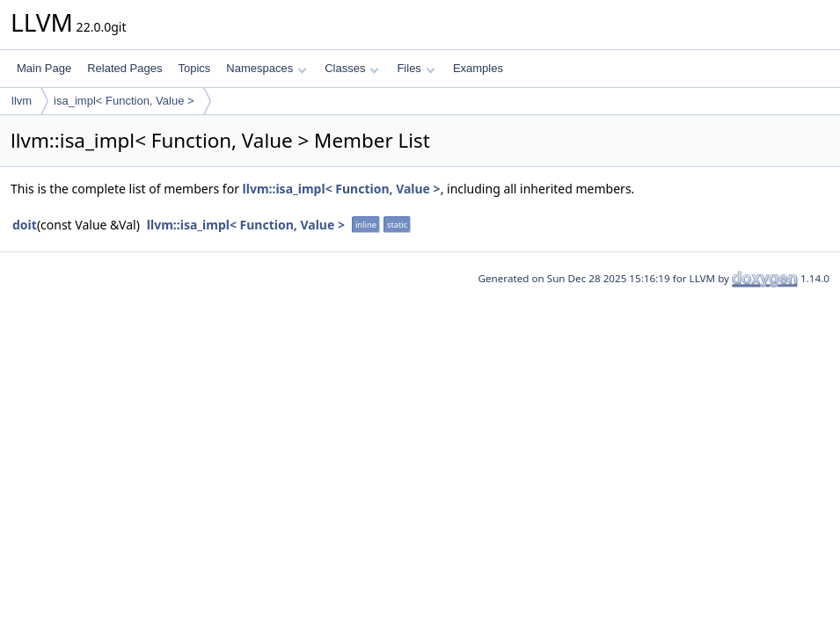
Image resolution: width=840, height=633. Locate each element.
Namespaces (266, 68)
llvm (22, 101)
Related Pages (124, 68)
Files (416, 68)
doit (25, 225)
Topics (194, 68)
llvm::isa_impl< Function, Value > (342, 189)
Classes (352, 68)
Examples (478, 68)
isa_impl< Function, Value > (124, 101)
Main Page (44, 68)
